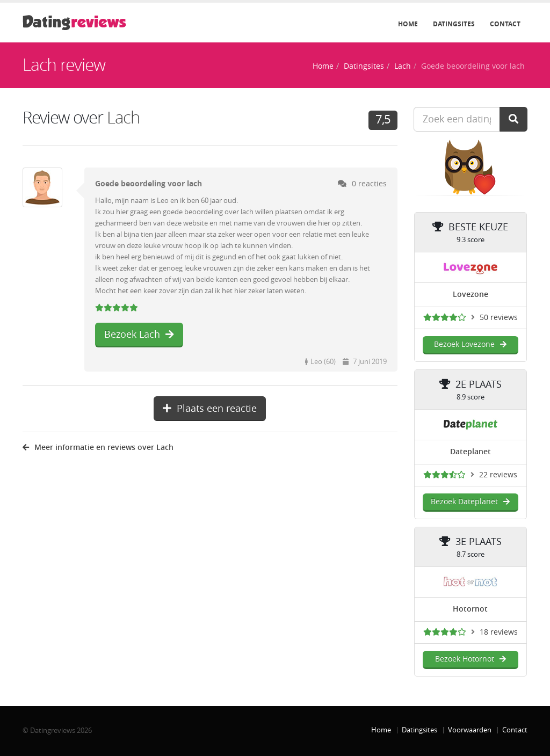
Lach (403, 66)
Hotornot (470, 609)
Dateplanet (471, 452)
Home (408, 24)
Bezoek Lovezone (470, 344)
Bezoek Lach (139, 335)
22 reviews (498, 475)
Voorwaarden (470, 730)
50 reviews (499, 318)
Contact (505, 24)
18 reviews (499, 632)
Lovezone (471, 295)
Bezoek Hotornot (471, 659)
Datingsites (454, 24)
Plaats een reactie (210, 409)
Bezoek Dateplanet (470, 502)
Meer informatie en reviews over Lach (98, 448)
